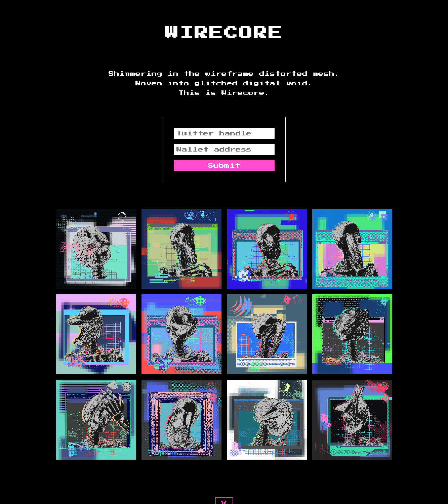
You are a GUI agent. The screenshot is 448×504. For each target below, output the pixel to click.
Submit (224, 166)
